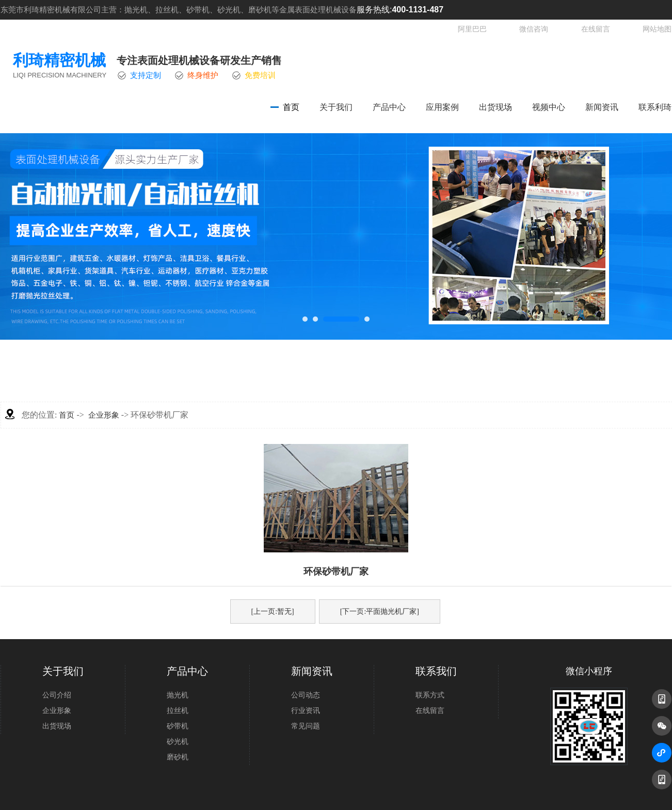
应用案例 (442, 107)
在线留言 (596, 29)
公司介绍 (57, 695)
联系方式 (430, 695)
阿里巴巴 (472, 29)
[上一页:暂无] (273, 612)
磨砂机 (178, 757)
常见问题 (306, 726)
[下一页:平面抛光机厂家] (380, 612)
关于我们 (336, 107)
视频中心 (549, 107)
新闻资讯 (602, 107)
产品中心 (389, 107)
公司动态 (306, 695)
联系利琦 (655, 107)
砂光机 (178, 742)
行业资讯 (306, 711)
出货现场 (495, 107)
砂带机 (178, 726)
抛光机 (178, 695)
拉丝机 (178, 711)
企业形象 (104, 415)
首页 (291, 107)
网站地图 (657, 29)
